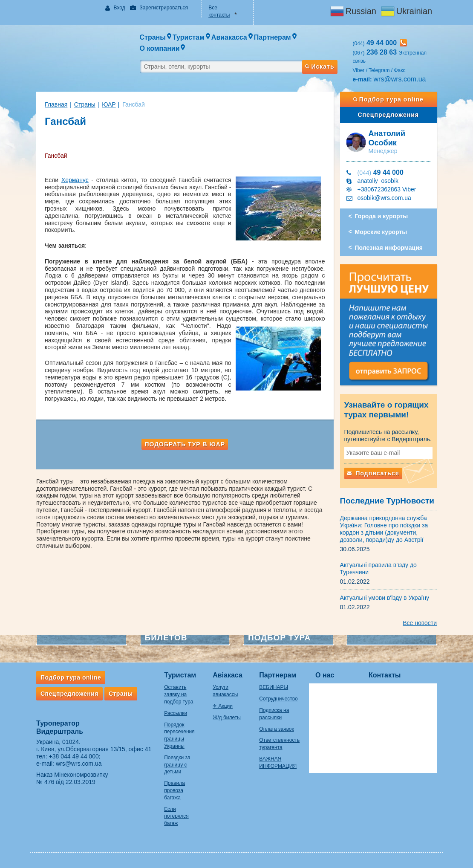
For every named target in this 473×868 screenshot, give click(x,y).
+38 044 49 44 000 (74, 756)
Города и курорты (382, 216)
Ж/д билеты (227, 718)
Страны (85, 104)
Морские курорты (381, 232)
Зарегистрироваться (163, 8)
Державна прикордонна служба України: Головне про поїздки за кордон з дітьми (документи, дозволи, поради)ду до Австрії (384, 529)
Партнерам (278, 675)
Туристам (180, 675)
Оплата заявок (276, 729)
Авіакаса (228, 675)
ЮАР (109, 104)
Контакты (385, 675)
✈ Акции (223, 706)
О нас (325, 675)
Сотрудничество (278, 699)
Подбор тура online (388, 99)
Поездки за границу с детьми (177, 765)
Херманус (75, 180)
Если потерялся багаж (176, 816)
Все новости (420, 623)
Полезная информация (389, 248)
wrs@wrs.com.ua (400, 79)
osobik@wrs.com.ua (384, 198)
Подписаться (373, 473)
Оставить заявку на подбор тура (179, 694)
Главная (56, 104)
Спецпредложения (388, 115)
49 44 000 (381, 172)
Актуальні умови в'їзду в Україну (385, 598)
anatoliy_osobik (378, 181)
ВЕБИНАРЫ (274, 687)
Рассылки (176, 713)
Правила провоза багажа (174, 790)
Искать (320, 67)
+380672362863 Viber (387, 189)
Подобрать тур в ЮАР (185, 444)
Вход (120, 8)
